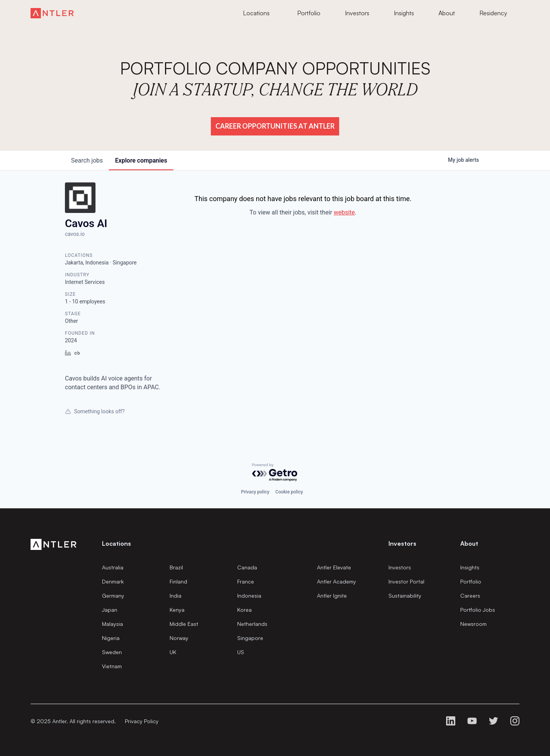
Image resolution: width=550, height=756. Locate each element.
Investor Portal (406, 581)
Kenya (177, 610)
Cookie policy (289, 492)
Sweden (112, 652)
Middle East (184, 624)
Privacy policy (255, 492)
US (241, 652)
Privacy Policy (142, 721)
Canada (247, 567)
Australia (113, 567)
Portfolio (471, 581)
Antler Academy (336, 581)
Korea (244, 610)
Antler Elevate (334, 567)
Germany (113, 596)
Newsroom (473, 624)
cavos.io (75, 234)
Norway (179, 638)
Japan (110, 610)
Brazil (176, 567)
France (246, 581)
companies (141, 160)
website (344, 212)
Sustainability (405, 596)
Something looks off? (95, 411)
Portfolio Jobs (478, 610)
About (469, 543)
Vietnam (112, 666)
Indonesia (249, 596)
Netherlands (252, 624)
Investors (400, 567)
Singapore (250, 638)
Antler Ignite (332, 596)
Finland (178, 581)
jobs (87, 160)
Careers (470, 596)
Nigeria (111, 638)
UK (173, 652)
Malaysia (112, 624)
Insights (470, 567)
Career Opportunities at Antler (275, 126)
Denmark (113, 581)
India (176, 596)
